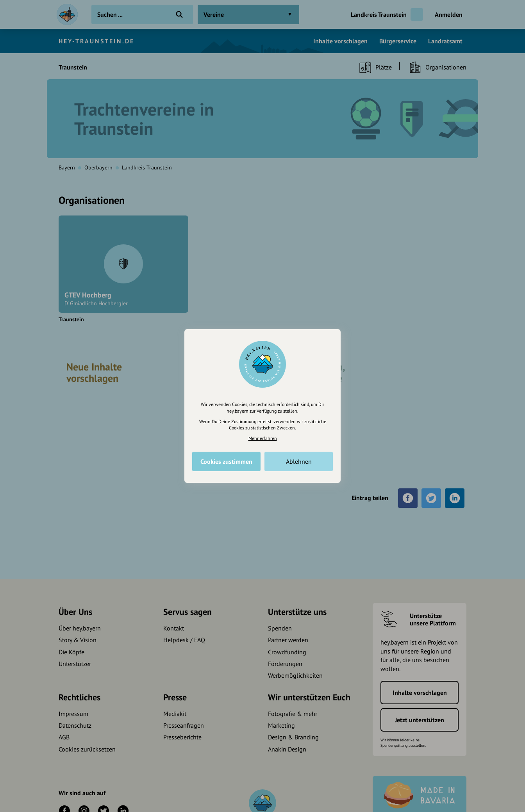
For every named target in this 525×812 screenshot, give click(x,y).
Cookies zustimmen (226, 461)
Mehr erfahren (263, 438)
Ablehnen (299, 461)
